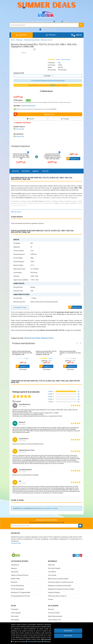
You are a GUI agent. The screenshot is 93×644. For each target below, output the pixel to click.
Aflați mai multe (46, 639)
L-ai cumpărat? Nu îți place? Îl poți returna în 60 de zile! (48, 81)
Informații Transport (54, 568)
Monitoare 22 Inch (47, 338)
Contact (51, 599)
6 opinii (58, 60)
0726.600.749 (20, 137)
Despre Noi (51, 565)
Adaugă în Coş (22, 366)
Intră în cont (46, 30)
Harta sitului (15, 616)
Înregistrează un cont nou (33, 508)
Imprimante (15, 572)
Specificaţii (26, 171)
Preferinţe (31, 642)
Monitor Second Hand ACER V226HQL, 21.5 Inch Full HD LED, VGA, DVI (70, 353)
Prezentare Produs (20, 307)
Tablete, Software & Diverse (20, 575)
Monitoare (14, 582)
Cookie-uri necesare (19, 642)
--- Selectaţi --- (48, 76)
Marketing (47, 642)
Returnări (51, 609)
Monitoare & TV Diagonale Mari (21, 592)
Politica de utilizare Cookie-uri (57, 596)
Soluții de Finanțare (54, 592)
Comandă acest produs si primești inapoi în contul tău (48, 85)
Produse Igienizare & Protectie (20, 596)
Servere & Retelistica (17, 586)
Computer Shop (16, 543)
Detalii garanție (30, 106)
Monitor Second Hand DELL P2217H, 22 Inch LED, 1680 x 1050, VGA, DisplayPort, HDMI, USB (21, 156)
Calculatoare (15, 565)
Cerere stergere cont (55, 620)
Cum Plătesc (52, 572)
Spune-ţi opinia (66, 60)
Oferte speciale (16, 613)
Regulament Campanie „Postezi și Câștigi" (61, 589)
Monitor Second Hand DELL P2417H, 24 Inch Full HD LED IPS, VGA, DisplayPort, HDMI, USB (46, 353)
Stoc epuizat (15, 620)
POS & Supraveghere (18, 589)
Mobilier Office (15, 579)
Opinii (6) (45, 171)
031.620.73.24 (33, 21)
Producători (15, 609)
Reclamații (49, 21)
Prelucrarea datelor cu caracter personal (61, 582)
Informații (42, 21)
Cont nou (53, 30)
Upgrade (36, 171)
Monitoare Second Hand (32, 338)
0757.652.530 (20, 129)
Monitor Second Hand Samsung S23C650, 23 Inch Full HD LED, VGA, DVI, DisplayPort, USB (22, 353)
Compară (65, 119)
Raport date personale (55, 616)
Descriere (15, 171)
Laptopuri (14, 568)
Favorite (31, 119)
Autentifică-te (17, 508)
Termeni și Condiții (54, 613)
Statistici (39, 642)
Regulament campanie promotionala (59, 586)
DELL (60, 63)
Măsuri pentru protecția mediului (58, 579)
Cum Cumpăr (52, 575)
